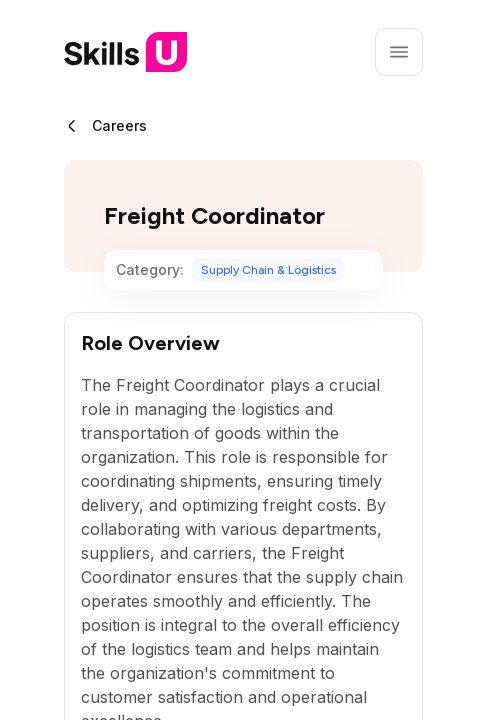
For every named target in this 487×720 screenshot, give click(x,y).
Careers (119, 125)
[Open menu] (399, 52)
